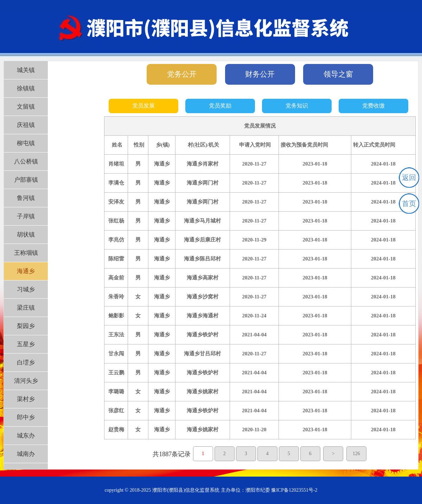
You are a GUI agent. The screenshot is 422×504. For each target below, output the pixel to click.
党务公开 (182, 74)
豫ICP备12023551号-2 (294, 490)
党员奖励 (220, 106)
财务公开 (260, 74)
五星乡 (26, 344)
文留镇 (26, 107)
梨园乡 (26, 326)
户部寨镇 (26, 180)
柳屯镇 (26, 143)
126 (356, 454)
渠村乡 (26, 399)
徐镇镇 (26, 88)
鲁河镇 (26, 198)
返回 (409, 177)
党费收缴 (373, 106)
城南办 (26, 454)
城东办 (26, 436)
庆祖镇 (26, 125)
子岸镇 (26, 216)
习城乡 (26, 289)
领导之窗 (338, 74)
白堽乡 (26, 363)
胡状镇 (26, 235)
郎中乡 (26, 417)
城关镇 (26, 70)
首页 (409, 203)
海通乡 (26, 271)
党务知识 (297, 106)
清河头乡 (26, 381)
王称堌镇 (26, 253)
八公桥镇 (26, 161)
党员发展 (143, 106)
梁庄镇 (26, 308)
